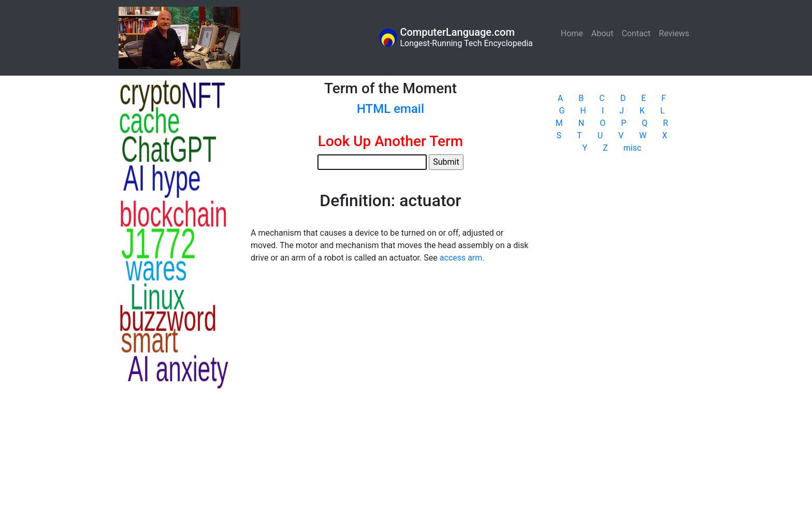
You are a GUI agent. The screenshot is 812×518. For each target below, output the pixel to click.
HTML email (390, 109)
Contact (636, 33)
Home (574, 33)
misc (633, 148)
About (603, 33)
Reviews (674, 33)
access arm (461, 258)
